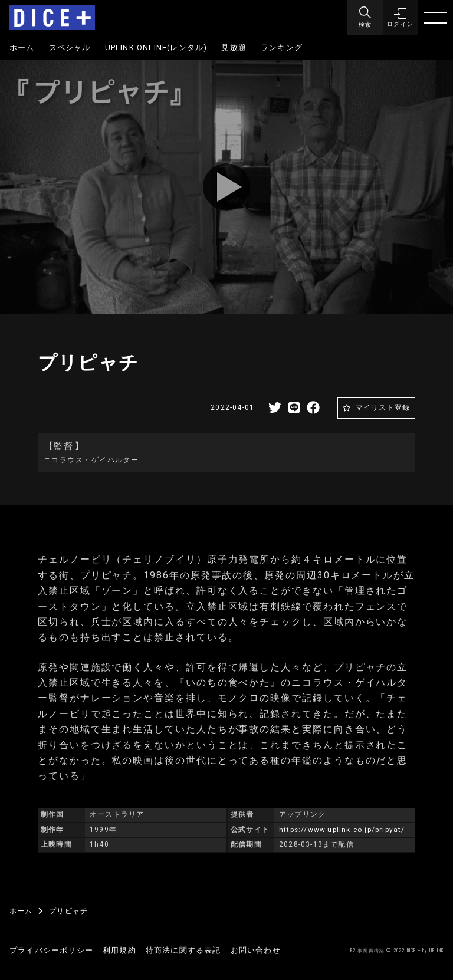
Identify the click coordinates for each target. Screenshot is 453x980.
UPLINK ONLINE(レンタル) (156, 47)
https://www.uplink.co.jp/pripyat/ (343, 830)
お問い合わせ (256, 950)
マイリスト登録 (383, 407)
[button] (400, 18)
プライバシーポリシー (51, 950)
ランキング (282, 47)
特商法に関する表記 (183, 950)
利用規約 (119, 950)
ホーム (22, 47)
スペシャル (70, 47)
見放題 (234, 47)
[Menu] (365, 18)
